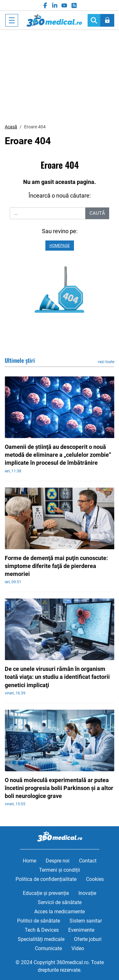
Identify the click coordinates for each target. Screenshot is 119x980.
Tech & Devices (42, 930)
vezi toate (106, 362)
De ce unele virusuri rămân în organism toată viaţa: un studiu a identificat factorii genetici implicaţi (57, 677)
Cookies (95, 879)
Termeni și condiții (60, 870)
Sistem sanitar (86, 921)
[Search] (94, 20)
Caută (97, 213)
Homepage (60, 246)
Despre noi (58, 861)
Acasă (11, 127)
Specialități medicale (41, 939)
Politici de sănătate (39, 921)
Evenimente (81, 930)
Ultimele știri (20, 360)
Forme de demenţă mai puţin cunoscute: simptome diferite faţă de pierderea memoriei (56, 566)
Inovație (87, 893)
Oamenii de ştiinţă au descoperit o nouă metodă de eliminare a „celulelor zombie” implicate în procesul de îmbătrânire (58, 455)
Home (30, 861)
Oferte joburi (88, 939)
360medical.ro (54, 20)
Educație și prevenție (46, 893)
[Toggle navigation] (12, 20)
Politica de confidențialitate (46, 879)
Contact (88, 861)
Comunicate (48, 948)
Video (78, 948)
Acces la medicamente (60, 912)
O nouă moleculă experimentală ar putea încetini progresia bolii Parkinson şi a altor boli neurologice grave (59, 788)
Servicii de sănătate (60, 902)
